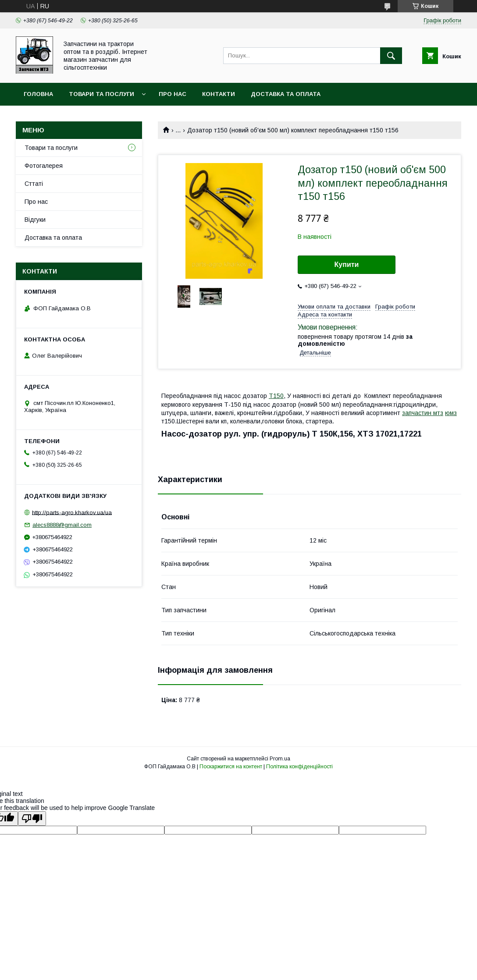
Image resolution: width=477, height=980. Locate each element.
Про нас (173, 94)
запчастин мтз (423, 413)
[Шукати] (391, 56)
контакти (219, 94)
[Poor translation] (32, 818)
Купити (347, 265)
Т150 (276, 396)
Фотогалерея (44, 166)
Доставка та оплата (286, 94)
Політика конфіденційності (299, 767)
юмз (451, 413)
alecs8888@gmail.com (62, 525)
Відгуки (35, 220)
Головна (38, 94)
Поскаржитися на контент (231, 767)
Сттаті (34, 184)
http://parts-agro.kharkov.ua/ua (72, 512)
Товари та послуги (101, 94)
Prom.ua (280, 759)
